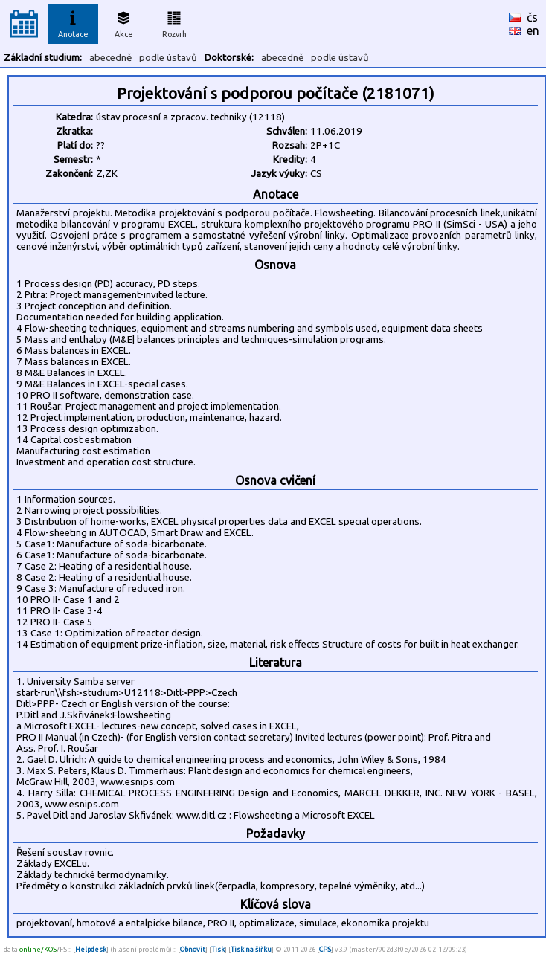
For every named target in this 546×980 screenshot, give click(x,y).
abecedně (110, 58)
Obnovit (193, 949)
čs (532, 17)
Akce (123, 22)
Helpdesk (91, 949)
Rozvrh (174, 22)
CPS (325, 949)
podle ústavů (168, 58)
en (533, 30)
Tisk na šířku (251, 949)
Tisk (218, 949)
